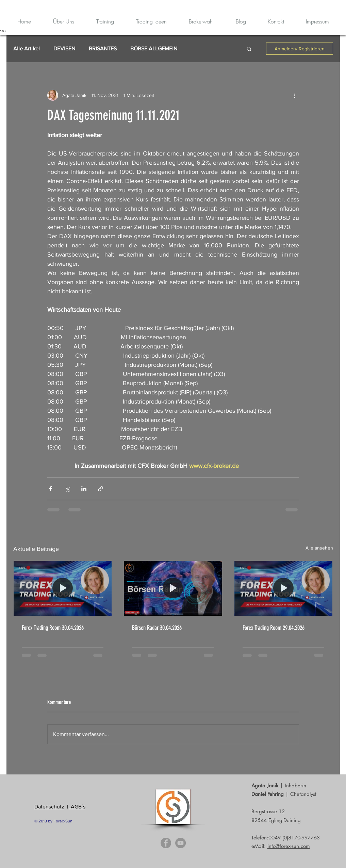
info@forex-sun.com (289, 846)
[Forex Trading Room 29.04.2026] (284, 588)
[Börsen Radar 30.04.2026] (173, 588)
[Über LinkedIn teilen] (84, 489)
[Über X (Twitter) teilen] (67, 489)
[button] (249, 49)
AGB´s (77, 807)
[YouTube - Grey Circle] (180, 843)
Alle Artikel (27, 48)
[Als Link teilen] (101, 489)
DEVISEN (64, 48)
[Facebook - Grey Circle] (166, 843)
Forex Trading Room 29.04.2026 (274, 628)
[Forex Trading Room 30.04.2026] (63, 588)
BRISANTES (103, 48)
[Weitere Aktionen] (295, 95)
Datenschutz (49, 807)
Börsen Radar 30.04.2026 (157, 628)
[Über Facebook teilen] (51, 489)
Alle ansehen (319, 548)
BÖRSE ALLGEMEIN (154, 48)
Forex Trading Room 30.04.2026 (53, 628)
